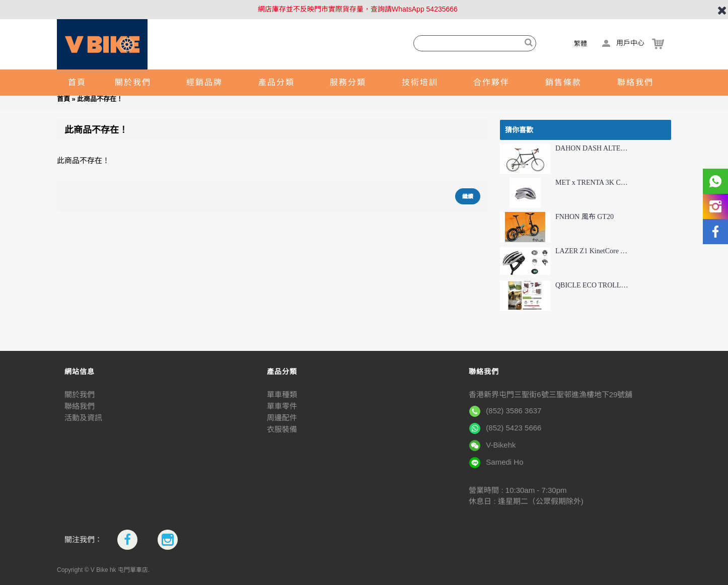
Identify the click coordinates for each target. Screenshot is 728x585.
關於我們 (80, 394)
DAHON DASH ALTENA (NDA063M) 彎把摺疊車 (592, 148)
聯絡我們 (80, 406)
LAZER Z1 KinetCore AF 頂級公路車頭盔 (592, 251)
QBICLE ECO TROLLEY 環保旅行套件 (592, 285)
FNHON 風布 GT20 (585, 217)
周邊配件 (282, 418)
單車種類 (282, 394)
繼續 (468, 196)
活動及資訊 (83, 418)
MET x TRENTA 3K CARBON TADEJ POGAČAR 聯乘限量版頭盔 (592, 182)
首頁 (63, 99)
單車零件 (282, 406)
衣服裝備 (282, 429)
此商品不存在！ (100, 99)
